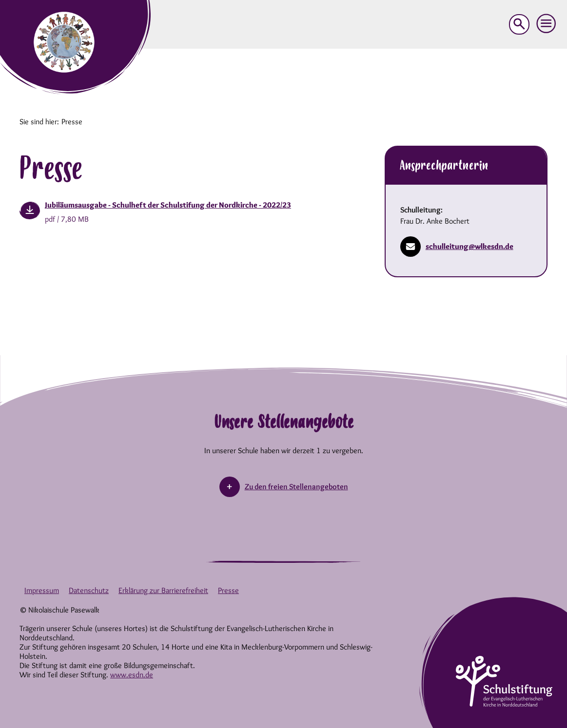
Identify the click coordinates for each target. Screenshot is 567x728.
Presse (228, 590)
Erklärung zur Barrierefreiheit (163, 590)
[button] (547, 24)
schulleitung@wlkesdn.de (457, 247)
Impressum (42, 590)
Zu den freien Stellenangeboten (296, 487)
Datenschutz (89, 590)
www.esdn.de (132, 675)
